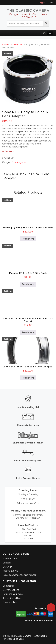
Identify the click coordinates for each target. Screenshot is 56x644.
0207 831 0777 (11, 571)
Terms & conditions (12, 598)
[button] (9, 58)
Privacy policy (10, 602)
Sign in (43, 3)
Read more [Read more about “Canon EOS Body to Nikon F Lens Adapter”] (28, 378)
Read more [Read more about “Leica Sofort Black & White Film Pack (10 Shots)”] (28, 332)
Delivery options (11, 590)
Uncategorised (17, 44)
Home (5, 44)
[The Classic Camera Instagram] (53, 625)
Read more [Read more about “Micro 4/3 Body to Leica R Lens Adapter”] (28, 239)
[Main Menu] (50, 33)
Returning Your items (13, 594)
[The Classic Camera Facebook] (52, 625)
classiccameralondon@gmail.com (20, 575)
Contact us (8, 586)
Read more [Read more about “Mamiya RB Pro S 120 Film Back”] (28, 284)
